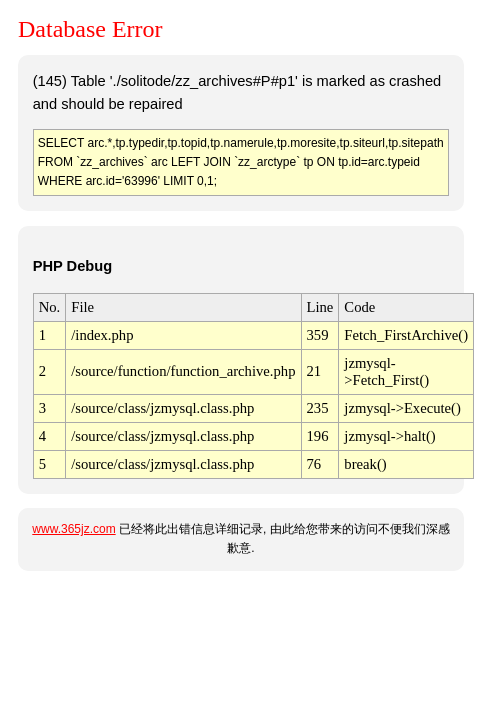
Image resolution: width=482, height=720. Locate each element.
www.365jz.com (73, 529)
